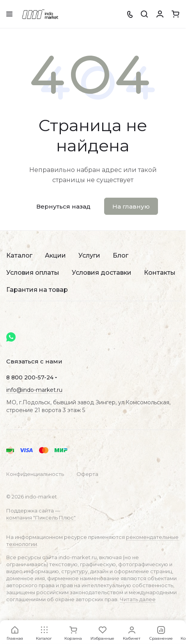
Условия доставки (102, 273)
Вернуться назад (63, 206)
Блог (121, 255)
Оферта (87, 474)
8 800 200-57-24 (30, 377)
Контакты (160, 273)
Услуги (89, 255)
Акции (55, 255)
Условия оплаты (33, 273)
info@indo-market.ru (34, 390)
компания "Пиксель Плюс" (41, 518)
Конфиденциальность (35, 474)
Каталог (19, 255)
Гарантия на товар (37, 290)
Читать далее (138, 599)
